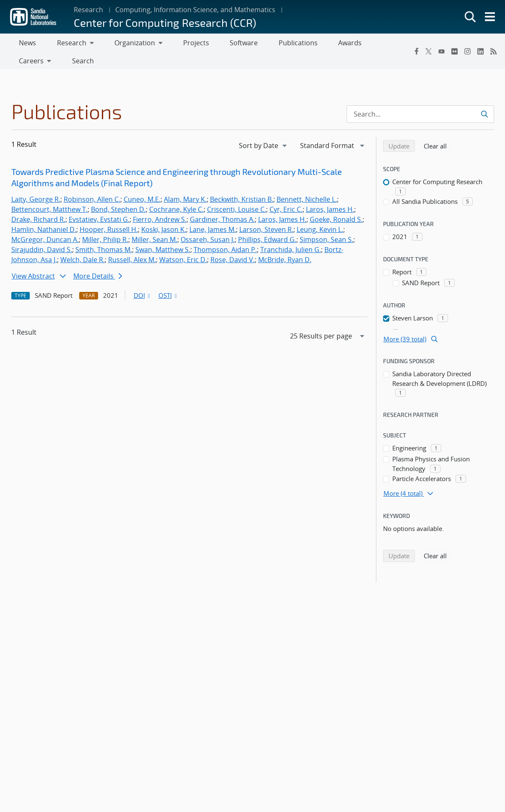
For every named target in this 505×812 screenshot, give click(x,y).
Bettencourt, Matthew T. (49, 193)
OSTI (168, 279)
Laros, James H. (330, 193)
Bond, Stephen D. (118, 193)
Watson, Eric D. (183, 243)
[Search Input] (420, 98)
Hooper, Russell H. (109, 213)
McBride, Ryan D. (285, 243)
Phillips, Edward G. (267, 223)
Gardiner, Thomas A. (222, 203)
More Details (98, 260)
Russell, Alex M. (132, 243)
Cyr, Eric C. (286, 193)
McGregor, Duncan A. (45, 223)
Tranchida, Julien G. (291, 233)
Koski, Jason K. (164, 213)
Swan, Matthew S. (163, 233)
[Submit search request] (485, 98)
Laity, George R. (36, 183)
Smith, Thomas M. (104, 233)
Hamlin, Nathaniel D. (44, 213)
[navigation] (264, 129)
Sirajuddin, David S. (42, 233)
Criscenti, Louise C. (237, 193)
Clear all (438, 129)
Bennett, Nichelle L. (307, 183)
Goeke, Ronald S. (336, 203)
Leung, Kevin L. (320, 213)
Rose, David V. (233, 243)
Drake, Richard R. (38, 203)
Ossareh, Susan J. (208, 223)
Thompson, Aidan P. (225, 233)
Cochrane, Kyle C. (176, 193)
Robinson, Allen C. (92, 183)
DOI (143, 279)
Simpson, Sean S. (326, 223)
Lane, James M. (213, 213)
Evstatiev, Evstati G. (99, 203)
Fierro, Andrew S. (160, 203)
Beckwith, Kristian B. (242, 183)
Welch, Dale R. (83, 243)
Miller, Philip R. (105, 223)
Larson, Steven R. (266, 213)
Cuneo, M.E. (142, 183)
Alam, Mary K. (185, 183)
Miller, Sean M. (154, 223)
